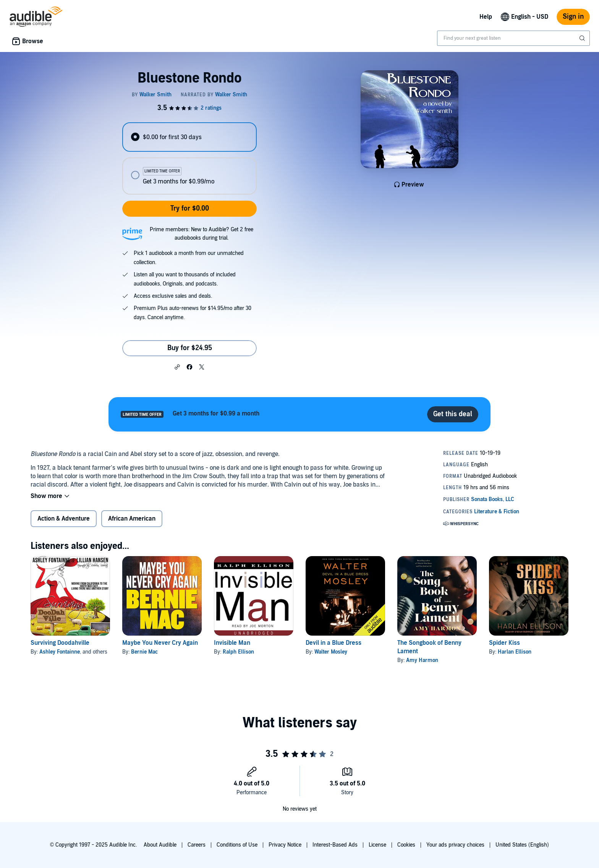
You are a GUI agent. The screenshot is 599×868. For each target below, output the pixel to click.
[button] (177, 367)
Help (486, 17)
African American (132, 519)
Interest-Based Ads (335, 845)
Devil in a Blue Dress (333, 643)
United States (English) (522, 845)
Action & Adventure (64, 519)
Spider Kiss (504, 643)
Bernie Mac (144, 652)
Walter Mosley (331, 652)
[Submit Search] (583, 38)
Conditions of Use (237, 845)
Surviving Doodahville (60, 643)
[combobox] (513, 38)
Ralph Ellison (238, 652)
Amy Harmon (422, 660)
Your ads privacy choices (455, 845)
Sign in (573, 17)
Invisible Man (232, 643)
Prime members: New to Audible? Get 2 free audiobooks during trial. (202, 234)
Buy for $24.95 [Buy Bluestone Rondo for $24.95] (190, 348)
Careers (197, 845)
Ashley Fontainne (60, 652)
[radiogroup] (189, 158)
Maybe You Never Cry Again (160, 643)
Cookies (406, 845)
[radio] (189, 137)
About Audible (160, 845)
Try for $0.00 (190, 208)
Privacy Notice (285, 845)
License (377, 845)
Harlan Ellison (515, 652)
